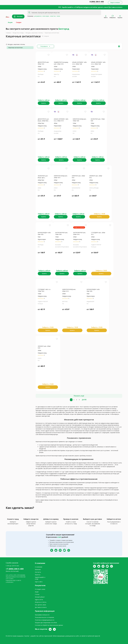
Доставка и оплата (115, 7)
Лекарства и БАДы (18, 33)
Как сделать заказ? (102, 7)
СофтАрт (27, 636)
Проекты (82, 7)
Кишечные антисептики (52, 33)
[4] (79, 400)
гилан (58, 16)
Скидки (19, 22)
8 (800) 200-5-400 (97, 2)
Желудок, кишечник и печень (34, 33)
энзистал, (53, 16)
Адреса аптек (90, 7)
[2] (74, 400)
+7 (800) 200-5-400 (15, 569)
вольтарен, (46, 16)
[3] (77, 400)
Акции (10, 22)
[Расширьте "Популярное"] (46, 46)
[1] (71, 400)
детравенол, (38, 16)
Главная (8, 33)
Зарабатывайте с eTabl (70, 7)
